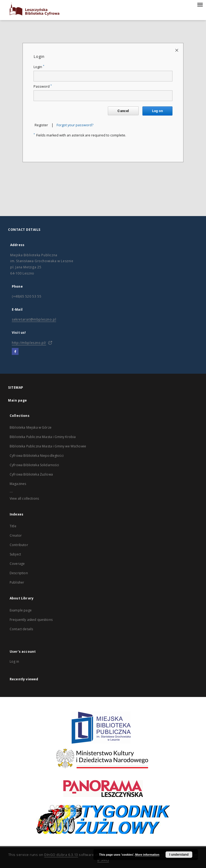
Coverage (17, 564)
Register (41, 125)
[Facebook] (15, 352)
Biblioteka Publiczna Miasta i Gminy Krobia (43, 437)
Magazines (18, 484)
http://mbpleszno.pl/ (29, 343)
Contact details (21, 629)
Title (13, 526)
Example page (21, 610)
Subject (15, 554)
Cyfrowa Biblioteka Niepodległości (37, 456)
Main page (18, 400)
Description (19, 573)
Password (43, 86)
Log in (14, 661)
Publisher (17, 582)
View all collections (24, 498)
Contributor (19, 545)
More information (147, 855)
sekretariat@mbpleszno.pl (34, 319)
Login (39, 67)
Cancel (123, 111)
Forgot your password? (75, 125)
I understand (179, 855)
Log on (157, 111)
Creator (16, 535)
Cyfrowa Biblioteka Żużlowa (31, 474)
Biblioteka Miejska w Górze (31, 427)
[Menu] (200, 4)
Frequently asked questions (31, 620)
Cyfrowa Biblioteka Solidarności (34, 465)
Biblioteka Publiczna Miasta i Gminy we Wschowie (48, 446)
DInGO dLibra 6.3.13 (61, 855)
